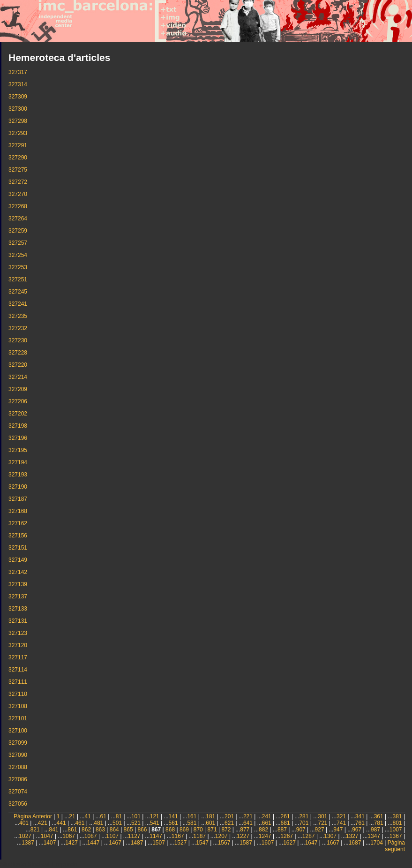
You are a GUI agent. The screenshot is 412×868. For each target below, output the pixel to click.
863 (100, 830)
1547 (202, 843)
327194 (18, 462)
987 (375, 830)
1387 (28, 843)
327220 (18, 365)
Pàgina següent (395, 846)
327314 (18, 84)
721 (322, 823)
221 (248, 816)
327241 (18, 304)
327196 (18, 438)
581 (192, 823)
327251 (18, 279)
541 (155, 823)
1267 (287, 836)
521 (136, 823)
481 (98, 823)
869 (184, 830)
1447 (94, 843)
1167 (178, 836)
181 (210, 816)
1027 (25, 836)
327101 (18, 718)
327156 (18, 536)
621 (229, 823)
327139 (18, 584)
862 (86, 830)
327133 (18, 609)
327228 (18, 353)
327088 (18, 767)
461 (80, 823)
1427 (71, 843)
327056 (18, 804)
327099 (18, 743)
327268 (18, 206)
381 (397, 816)
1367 (396, 836)
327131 (18, 621)
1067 (69, 836)
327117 (18, 657)
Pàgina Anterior (33, 816)
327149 (18, 560)
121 (155, 816)
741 (341, 823)
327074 (18, 792)
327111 (18, 682)
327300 (18, 109)
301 (322, 816)
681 (285, 823)
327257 (18, 243)
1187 (199, 836)
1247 (265, 836)
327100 (18, 731)
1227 (243, 836)
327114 (18, 670)
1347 (374, 836)
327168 (18, 511)
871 (212, 830)
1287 (309, 836)
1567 (224, 843)
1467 (115, 843)
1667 (333, 843)
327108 (18, 706)
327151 (18, 548)
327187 (18, 499)
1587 (246, 843)
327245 (18, 292)
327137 (18, 596)
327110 (18, 694)
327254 (18, 255)
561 (173, 823)
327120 (18, 645)
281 (304, 816)
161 (192, 816)
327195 (18, 450)
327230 (18, 340)
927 (320, 830)
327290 (18, 158)
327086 (18, 779)
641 (248, 823)
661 (267, 823)
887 (282, 830)
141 (173, 816)
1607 (268, 843)
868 (170, 830)
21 (72, 816)
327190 (18, 487)
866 (142, 830)
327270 (18, 194)
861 (72, 830)
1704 (377, 843)
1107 (112, 836)
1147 (156, 836)
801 (397, 823)
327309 (18, 97)
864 (114, 830)
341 (360, 816)
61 (103, 816)
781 (379, 823)
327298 (18, 121)
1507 (159, 843)
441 (61, 823)
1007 (396, 830)
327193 (18, 475)
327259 (18, 231)
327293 (18, 133)
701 (304, 823)
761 (360, 823)
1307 (330, 836)
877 (245, 830)
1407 (50, 843)
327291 (18, 145)
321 (341, 816)
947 (338, 830)
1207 (221, 836)
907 (301, 830)
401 (24, 823)
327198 (18, 426)
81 (119, 816)
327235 (18, 316)
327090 (18, 755)
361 (379, 816)
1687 (355, 843)
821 (35, 830)
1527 (181, 843)
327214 (18, 377)
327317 (18, 72)
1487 (137, 843)
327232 (18, 328)
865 (128, 830)
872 (226, 830)
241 (267, 816)
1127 (134, 836)
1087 (91, 836)
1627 (289, 843)
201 (229, 816)
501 (117, 823)
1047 (47, 836)
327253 (18, 267)
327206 (18, 401)
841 (53, 830)
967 (357, 830)
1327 (352, 836)
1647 (311, 843)
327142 (18, 572)
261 (285, 816)
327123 (18, 633)
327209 (18, 389)
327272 (18, 182)
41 (87, 816)
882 (263, 830)
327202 (18, 414)
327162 (18, 523)
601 (210, 823)
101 (136, 816)
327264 (18, 219)
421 (43, 823)
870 (198, 830)
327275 (18, 170)
